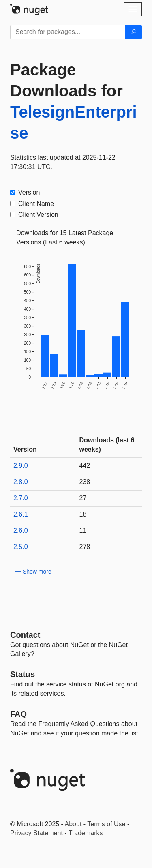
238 (85, 482)
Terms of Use (106, 824)
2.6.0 (21, 530)
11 (83, 530)
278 (85, 547)
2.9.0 (21, 466)
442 (85, 466)
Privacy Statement (36, 833)
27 (83, 498)
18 (83, 514)
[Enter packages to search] (68, 32)
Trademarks (86, 833)
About (73, 824)
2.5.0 (21, 547)
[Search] (133, 32)
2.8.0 (21, 482)
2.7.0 (21, 498)
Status (22, 674)
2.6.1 (21, 514)
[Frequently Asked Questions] (18, 714)
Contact (25, 635)
